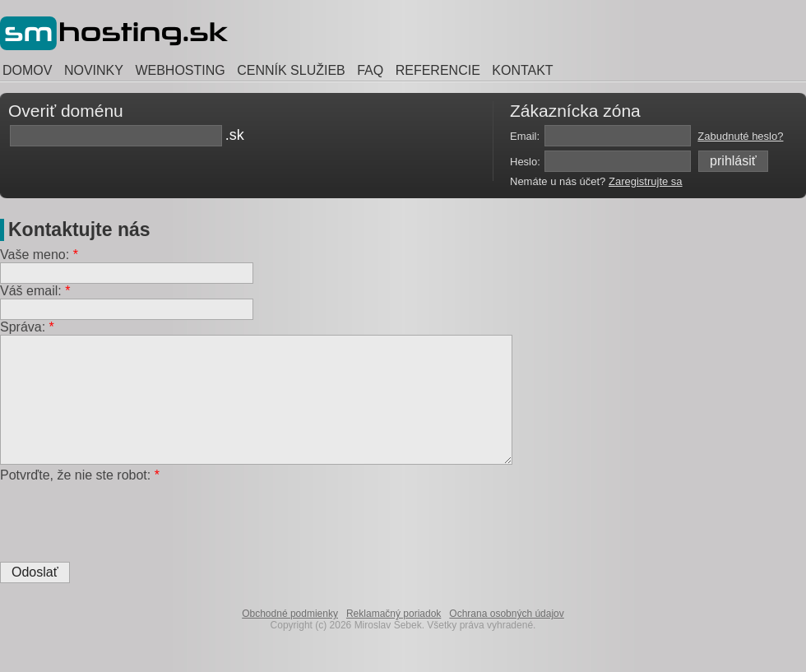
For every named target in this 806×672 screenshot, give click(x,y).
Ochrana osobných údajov (506, 638)
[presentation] (125, 540)
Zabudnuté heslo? (740, 136)
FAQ (370, 70)
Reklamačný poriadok (394, 638)
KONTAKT (522, 70)
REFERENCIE (438, 70)
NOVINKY (94, 70)
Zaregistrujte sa (646, 181)
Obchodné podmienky (290, 638)
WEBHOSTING (180, 70)
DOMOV (27, 70)
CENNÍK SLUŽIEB (291, 70)
